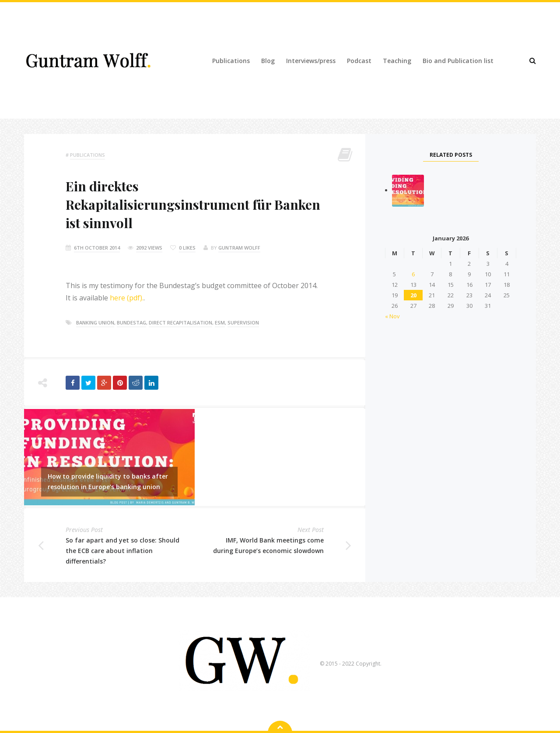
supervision (243, 322)
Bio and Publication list (458, 61)
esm (220, 322)
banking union (95, 322)
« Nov (392, 316)
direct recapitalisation (180, 322)
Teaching (397, 61)
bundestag (131, 322)
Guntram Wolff (239, 248)
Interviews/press (311, 61)
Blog (268, 61)
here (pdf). (127, 298)
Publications (231, 61)
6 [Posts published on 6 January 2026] (413, 274)
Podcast (359, 61)
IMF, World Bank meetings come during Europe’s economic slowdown (268, 545)
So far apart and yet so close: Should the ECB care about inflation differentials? (122, 551)
